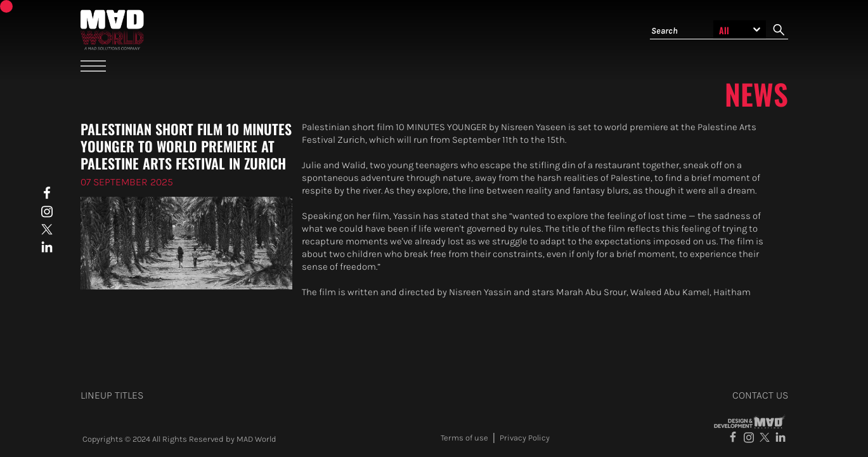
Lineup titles (112, 395)
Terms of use (464, 438)
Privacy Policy (525, 438)
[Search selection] (740, 30)
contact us (760, 395)
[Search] (682, 30)
